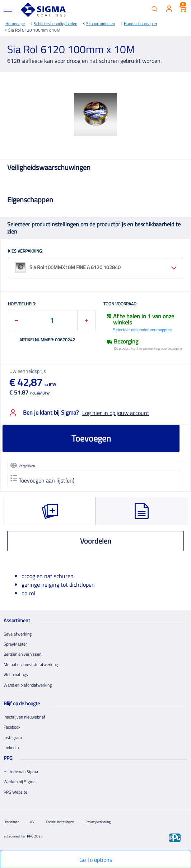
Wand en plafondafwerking (28, 685)
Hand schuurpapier (141, 24)
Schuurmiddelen (101, 24)
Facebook (12, 727)
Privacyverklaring (98, 822)
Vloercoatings (16, 675)
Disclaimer (11, 822)
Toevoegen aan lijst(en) (42, 480)
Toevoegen (91, 438)
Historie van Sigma (21, 772)
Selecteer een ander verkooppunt (143, 330)
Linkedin (11, 747)
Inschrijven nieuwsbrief (24, 717)
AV (32, 822)
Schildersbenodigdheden (55, 24)
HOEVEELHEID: (22, 304)
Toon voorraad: (120, 304)
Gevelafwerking (18, 634)
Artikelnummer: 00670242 (47, 340)
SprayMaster (15, 644)
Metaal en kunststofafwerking (31, 664)
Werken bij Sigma (20, 782)
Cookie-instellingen (60, 822)
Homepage (15, 24)
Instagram (13, 737)
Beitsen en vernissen (22, 654)
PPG (30, 836)
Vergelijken (23, 465)
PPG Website (15, 792)
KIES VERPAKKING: (25, 251)
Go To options (96, 860)
